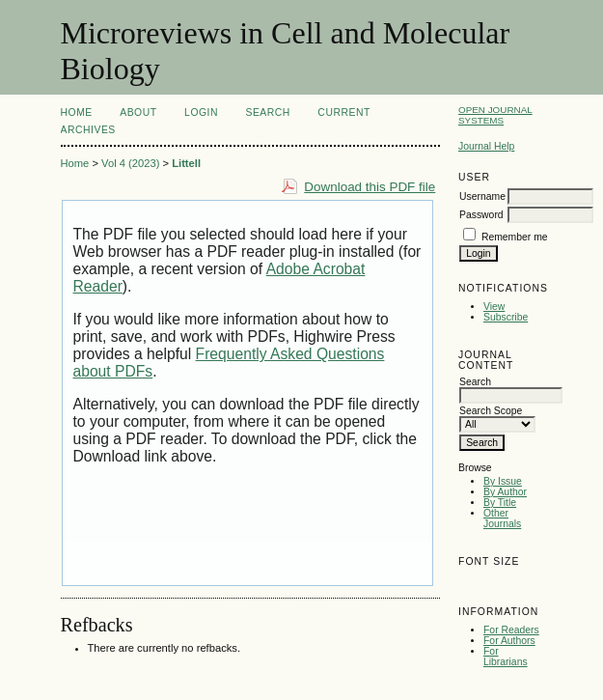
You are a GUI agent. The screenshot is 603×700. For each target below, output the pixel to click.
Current (343, 112)
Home (77, 112)
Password (481, 215)
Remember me (515, 237)
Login (201, 112)
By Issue (503, 481)
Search (267, 112)
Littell (186, 163)
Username (482, 196)
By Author (505, 492)
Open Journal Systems (495, 115)
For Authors (509, 641)
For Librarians (506, 657)
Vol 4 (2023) (130, 163)
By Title (500, 503)
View (494, 307)
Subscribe (506, 317)
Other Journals (502, 518)
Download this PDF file (370, 187)
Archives (88, 130)
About (138, 112)
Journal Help (486, 146)
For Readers (511, 630)
